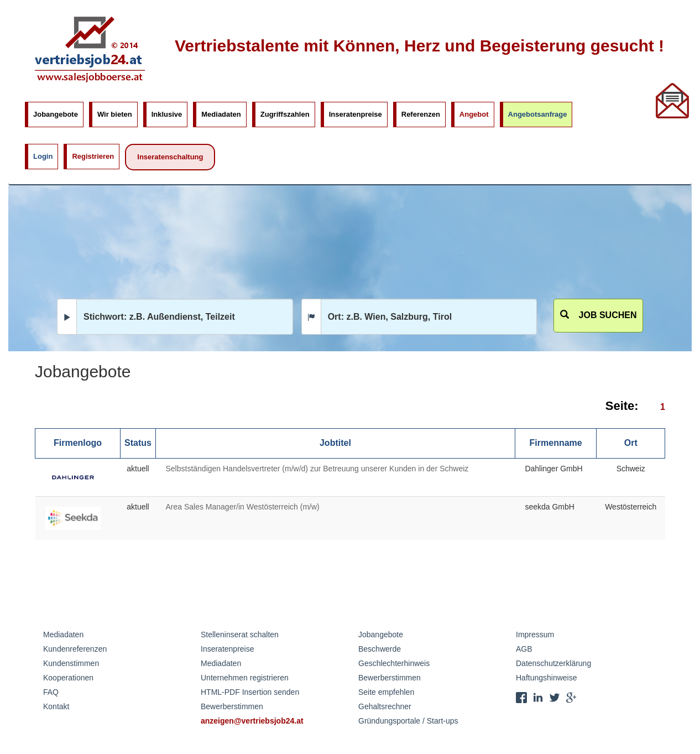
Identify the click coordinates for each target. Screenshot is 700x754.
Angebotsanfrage (538, 114)
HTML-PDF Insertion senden (250, 692)
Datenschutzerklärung (553, 663)
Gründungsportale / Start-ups (408, 721)
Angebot (474, 114)
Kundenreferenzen (75, 649)
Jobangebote (56, 114)
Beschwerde (380, 649)
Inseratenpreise (356, 114)
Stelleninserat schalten (240, 635)
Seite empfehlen (386, 692)
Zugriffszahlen (285, 114)
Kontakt (56, 706)
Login (43, 156)
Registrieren (93, 156)
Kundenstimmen (71, 663)
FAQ (51, 692)
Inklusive (167, 114)
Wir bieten (115, 114)
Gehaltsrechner (385, 706)
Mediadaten (221, 114)
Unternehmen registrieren (245, 678)
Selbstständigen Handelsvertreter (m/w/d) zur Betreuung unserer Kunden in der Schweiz (317, 469)
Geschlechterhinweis (394, 663)
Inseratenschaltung (170, 157)
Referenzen (421, 114)
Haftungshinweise (547, 678)
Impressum (535, 635)
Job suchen (599, 315)
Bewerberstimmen (232, 706)
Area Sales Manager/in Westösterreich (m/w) (242, 507)
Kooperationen (68, 678)
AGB (524, 649)
